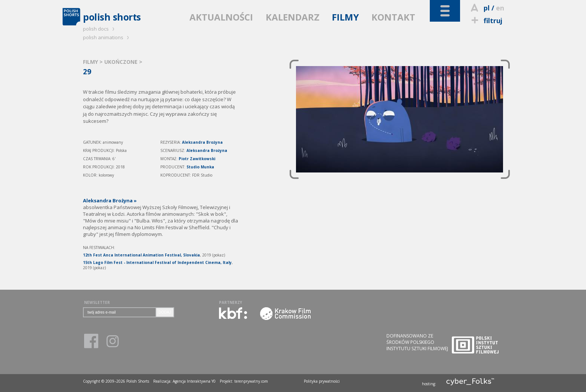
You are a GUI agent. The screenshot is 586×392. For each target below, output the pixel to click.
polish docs (100, 29)
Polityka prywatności (322, 381)
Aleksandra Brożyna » (110, 200)
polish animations (107, 37)
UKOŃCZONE (122, 62)
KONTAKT (393, 17)
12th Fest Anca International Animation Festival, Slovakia (141, 255)
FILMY (345, 17)
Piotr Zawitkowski (197, 159)
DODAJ (165, 312)
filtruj (486, 21)
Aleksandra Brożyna (202, 142)
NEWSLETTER (97, 302)
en (500, 8)
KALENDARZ (293, 17)
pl (487, 8)
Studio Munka (200, 167)
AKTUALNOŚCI (221, 17)
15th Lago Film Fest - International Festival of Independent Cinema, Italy (157, 262)
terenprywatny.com (251, 381)
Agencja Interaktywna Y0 (194, 381)
